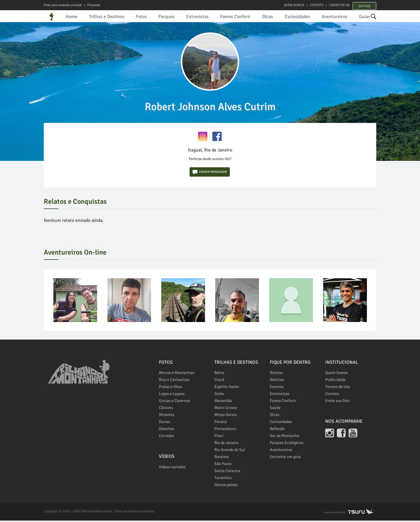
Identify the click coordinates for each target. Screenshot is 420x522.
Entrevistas (197, 17)
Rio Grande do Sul (230, 451)
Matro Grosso (226, 409)
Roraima (222, 458)
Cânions (166, 409)
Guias (365, 17)
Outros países (226, 486)
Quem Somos (336, 374)
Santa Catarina (227, 472)
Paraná (220, 423)
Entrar (364, 5)
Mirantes (167, 416)
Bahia (219, 374)
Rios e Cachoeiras (174, 381)
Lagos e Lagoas (172, 395)
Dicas (268, 17)
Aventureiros (335, 17)
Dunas (164, 423)
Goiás (219, 395)
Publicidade (335, 381)
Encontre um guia (285, 458)
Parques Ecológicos (287, 444)
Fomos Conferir (235, 17)
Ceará (219, 381)
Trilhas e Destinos (107, 17)
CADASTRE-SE (336, 5)
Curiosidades (297, 17)
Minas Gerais (226, 416)
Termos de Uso (338, 388)
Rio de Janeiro (226, 444)
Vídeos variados (172, 468)
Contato (332, 395)
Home (71, 17)
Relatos (276, 374)
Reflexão (277, 430)
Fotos (141, 17)
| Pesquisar (91, 5)
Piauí (219, 437)
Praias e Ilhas (170, 388)
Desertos (167, 430)
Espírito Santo (227, 388)
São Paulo (223, 465)
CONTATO (313, 5)
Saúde (275, 409)
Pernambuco (225, 430)
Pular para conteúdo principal (63, 5)
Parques (166, 17)
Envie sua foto (337, 402)
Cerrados (167, 437)
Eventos (277, 388)
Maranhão (223, 402)
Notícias (277, 381)
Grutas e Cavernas (175, 402)
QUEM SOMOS (290, 5)
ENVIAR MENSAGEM (210, 174)
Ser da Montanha (285, 437)
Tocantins (223, 479)
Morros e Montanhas (177, 374)
